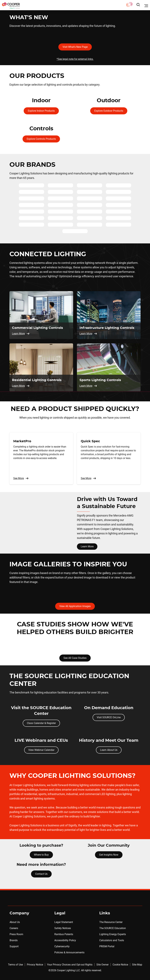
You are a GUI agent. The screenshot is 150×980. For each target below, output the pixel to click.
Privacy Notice (35, 965)
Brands (14, 940)
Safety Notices (63, 928)
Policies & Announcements (69, 952)
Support (14, 946)
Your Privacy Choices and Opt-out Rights (70, 965)
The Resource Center (111, 922)
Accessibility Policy (65, 940)
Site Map (137, 965)
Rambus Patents (64, 934)
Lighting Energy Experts (113, 934)
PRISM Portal (107, 946)
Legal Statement (64, 922)
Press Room (16, 934)
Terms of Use (15, 965)
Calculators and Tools (112, 940)
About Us (15, 922)
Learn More (87, 546)
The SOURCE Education (113, 928)
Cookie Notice (120, 965)
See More (21, 478)
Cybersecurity (62, 946)
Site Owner (103, 965)
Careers (14, 928)
